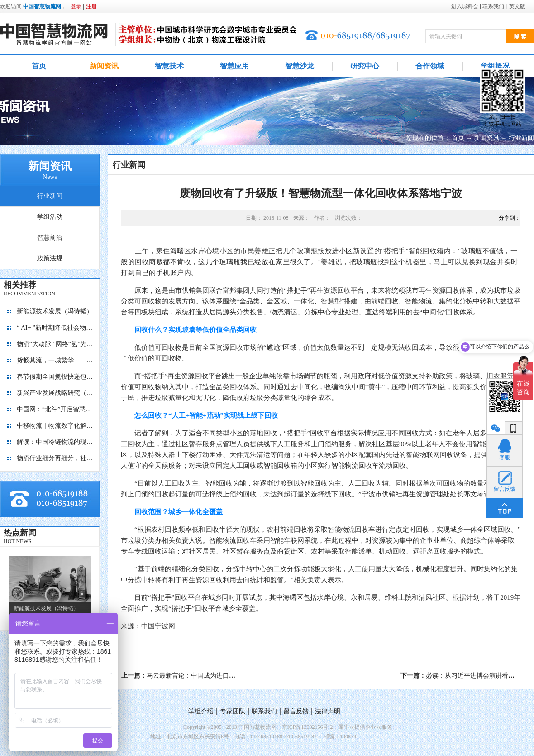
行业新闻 (521, 138)
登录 (76, 6)
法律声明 (328, 711)
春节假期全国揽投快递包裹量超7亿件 (55, 377)
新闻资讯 (486, 138)
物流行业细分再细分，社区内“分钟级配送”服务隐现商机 (55, 458)
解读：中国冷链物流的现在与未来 (55, 442)
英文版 (517, 6)
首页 (39, 66)
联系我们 (264, 711)
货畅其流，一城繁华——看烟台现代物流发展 (55, 360)
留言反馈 (296, 711)
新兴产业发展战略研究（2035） (55, 393)
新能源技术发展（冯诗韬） (55, 311)
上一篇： (210, 676)
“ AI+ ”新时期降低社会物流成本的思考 (55, 328)
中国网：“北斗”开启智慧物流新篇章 (55, 409)
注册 (91, 6)
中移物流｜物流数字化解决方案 (55, 426)
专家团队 (233, 711)
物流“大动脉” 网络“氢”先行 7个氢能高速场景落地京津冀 (55, 344)
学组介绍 (201, 711)
